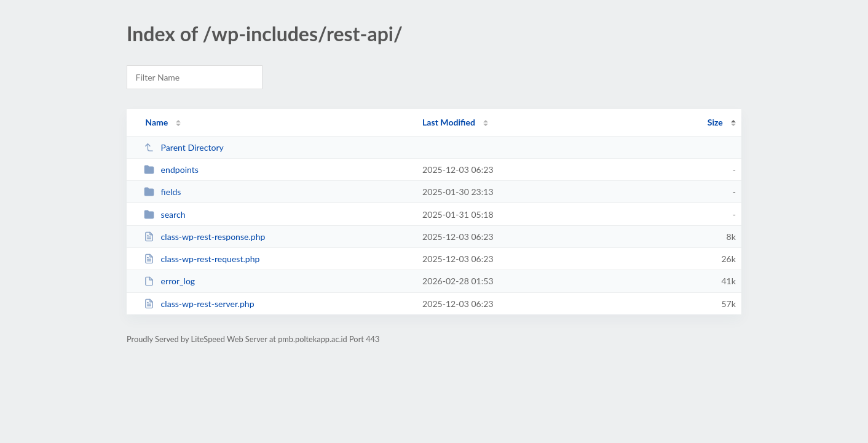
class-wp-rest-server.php (199, 304)
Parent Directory (184, 147)
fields (162, 192)
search (164, 214)
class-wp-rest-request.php (202, 259)
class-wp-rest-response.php (204, 237)
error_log (169, 281)
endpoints (171, 170)
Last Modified (449, 122)
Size (715, 122)
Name (156, 122)
